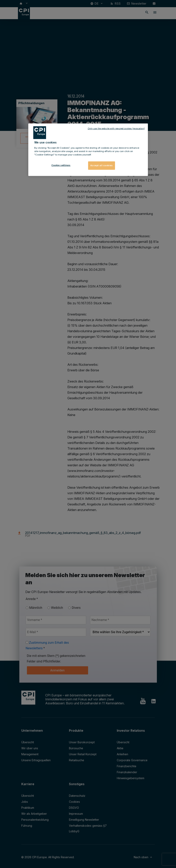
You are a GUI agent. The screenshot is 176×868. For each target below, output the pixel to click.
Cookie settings (61, 165)
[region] (88, 150)
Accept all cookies (102, 165)
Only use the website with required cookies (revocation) (116, 128)
